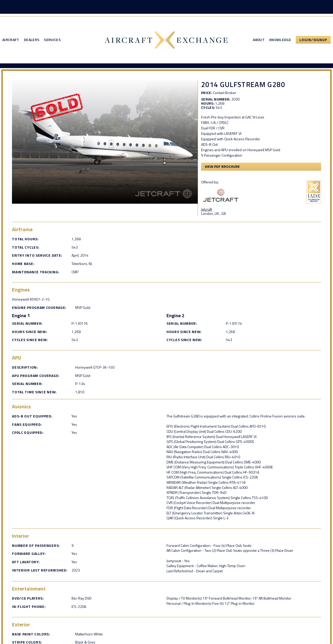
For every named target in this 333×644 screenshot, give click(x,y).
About (259, 41)
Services (52, 41)
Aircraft (11, 41)
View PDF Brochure (225, 167)
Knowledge (280, 41)
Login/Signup (313, 40)
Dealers (32, 41)
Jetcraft (209, 210)
